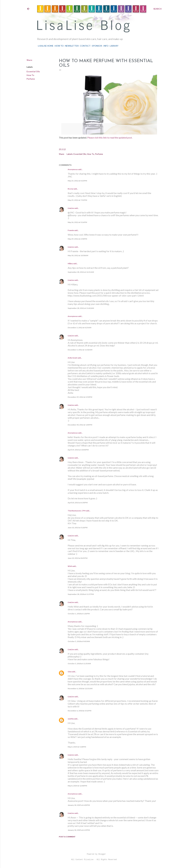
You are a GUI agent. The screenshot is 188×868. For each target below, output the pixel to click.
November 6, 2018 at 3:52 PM (79, 711)
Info (105, 46)
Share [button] (29, 60)
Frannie (71, 230)
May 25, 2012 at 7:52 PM (77, 200)
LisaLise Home (45, 46)
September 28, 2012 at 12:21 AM (81, 272)
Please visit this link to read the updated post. (110, 138)
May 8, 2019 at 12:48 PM (77, 786)
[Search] (157, 9)
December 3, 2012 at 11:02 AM (80, 350)
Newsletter (71, 46)
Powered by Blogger (94, 854)
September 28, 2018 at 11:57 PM (81, 594)
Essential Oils (33, 71)
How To (58, 46)
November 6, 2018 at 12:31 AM (80, 688)
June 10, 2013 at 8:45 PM (78, 558)
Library (113, 46)
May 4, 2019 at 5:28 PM (77, 747)
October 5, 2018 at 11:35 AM (79, 664)
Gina (70, 672)
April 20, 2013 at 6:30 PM (78, 503)
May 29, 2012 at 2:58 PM (77, 239)
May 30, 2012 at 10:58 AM (78, 255)
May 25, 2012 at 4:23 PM (77, 181)
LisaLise (71, 208)
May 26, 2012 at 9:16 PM (77, 222)
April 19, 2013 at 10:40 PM (78, 450)
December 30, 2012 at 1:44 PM (80, 425)
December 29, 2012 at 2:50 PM (80, 397)
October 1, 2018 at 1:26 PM (79, 614)
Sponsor (96, 46)
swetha (71, 719)
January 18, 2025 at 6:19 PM (79, 830)
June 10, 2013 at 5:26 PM (78, 528)
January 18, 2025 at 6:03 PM (79, 805)
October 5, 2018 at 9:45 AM (79, 641)
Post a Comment (67, 837)
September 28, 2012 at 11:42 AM (81, 308)
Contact (84, 46)
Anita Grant (72, 358)
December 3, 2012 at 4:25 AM (79, 328)
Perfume (31, 79)
